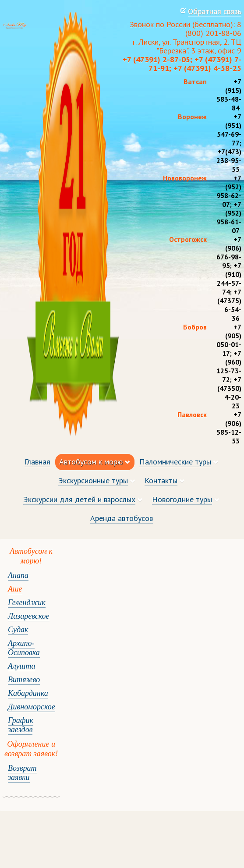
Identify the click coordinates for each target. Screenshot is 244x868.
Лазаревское (29, 616)
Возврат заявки (22, 773)
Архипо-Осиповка (24, 648)
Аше (15, 589)
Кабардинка (28, 693)
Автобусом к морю (91, 462)
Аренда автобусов (122, 518)
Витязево (24, 680)
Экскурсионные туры (93, 480)
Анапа (18, 575)
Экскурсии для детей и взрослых (79, 499)
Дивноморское (32, 707)
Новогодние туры (182, 499)
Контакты (161, 480)
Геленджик (27, 602)
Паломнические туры (175, 462)
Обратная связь (215, 11)
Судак (18, 630)
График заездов (21, 725)
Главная (37, 462)
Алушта (21, 666)
